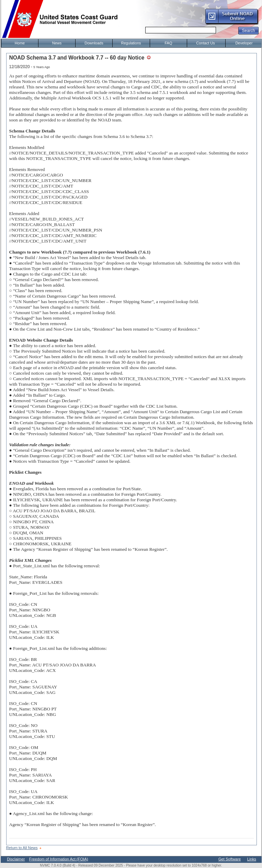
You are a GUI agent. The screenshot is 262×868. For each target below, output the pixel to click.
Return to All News (22, 848)
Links (252, 859)
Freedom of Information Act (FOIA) (59, 859)
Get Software (230, 859)
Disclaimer (16, 859)
